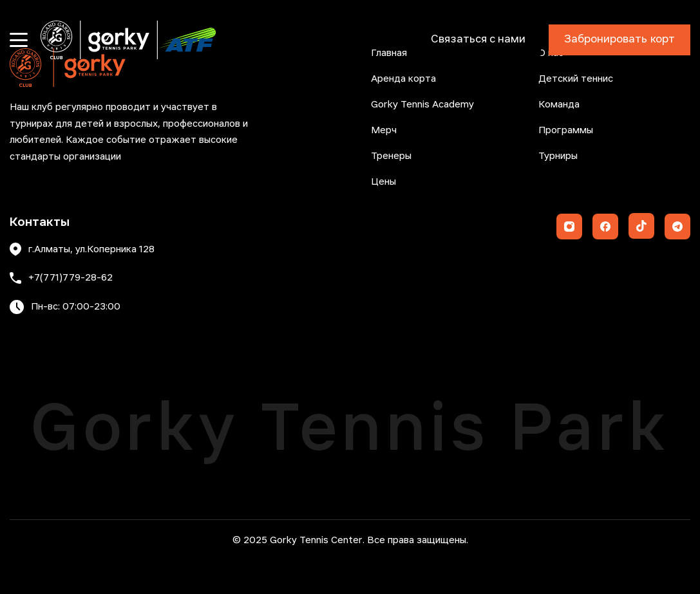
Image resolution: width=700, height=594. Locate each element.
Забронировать (620, 40)
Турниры (558, 156)
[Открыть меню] (19, 40)
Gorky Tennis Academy (422, 105)
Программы (566, 131)
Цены (383, 182)
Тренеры (391, 156)
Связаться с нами (478, 40)
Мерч (384, 131)
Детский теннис (576, 79)
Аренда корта (403, 79)
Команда (559, 105)
